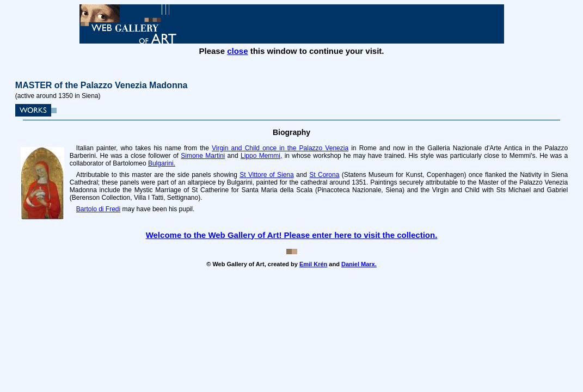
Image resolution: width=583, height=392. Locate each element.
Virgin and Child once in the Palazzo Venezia (280, 148)
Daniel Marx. (359, 264)
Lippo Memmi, (261, 156)
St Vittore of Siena (266, 175)
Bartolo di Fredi (98, 209)
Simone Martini (203, 156)
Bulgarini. (162, 163)
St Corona (324, 175)
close (237, 51)
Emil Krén (313, 264)
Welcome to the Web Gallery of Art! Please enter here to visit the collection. (292, 235)
